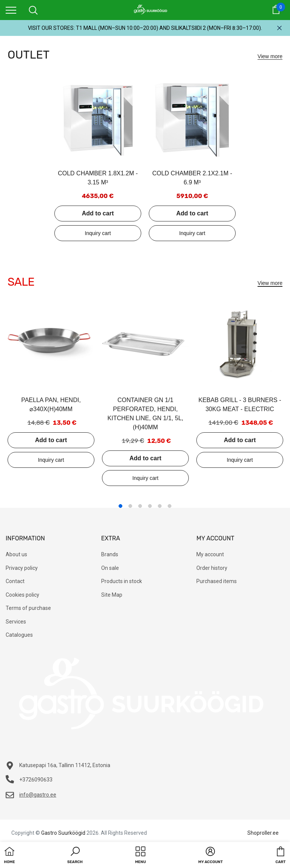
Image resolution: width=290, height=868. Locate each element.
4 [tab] (150, 506)
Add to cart (98, 213)
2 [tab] (130, 506)
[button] (75, 856)
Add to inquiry (98, 233)
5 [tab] (160, 506)
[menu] (11, 10)
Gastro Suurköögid (63, 833)
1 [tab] (120, 506)
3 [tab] (140, 506)
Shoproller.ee (263, 833)
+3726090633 (36, 780)
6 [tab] (170, 506)
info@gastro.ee (38, 795)
